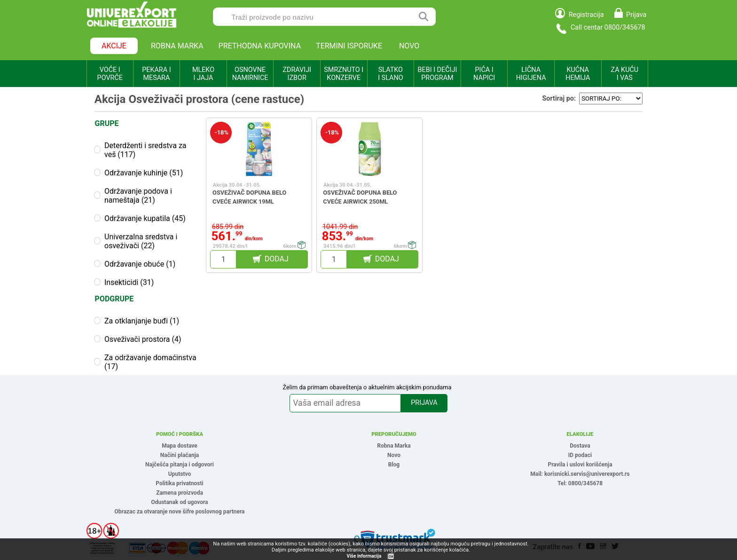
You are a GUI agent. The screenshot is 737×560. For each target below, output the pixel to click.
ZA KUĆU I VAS (624, 74)
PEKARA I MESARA (156, 74)
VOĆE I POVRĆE (110, 74)
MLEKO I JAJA (203, 74)
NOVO (409, 46)
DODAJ (277, 259)
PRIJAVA (424, 403)
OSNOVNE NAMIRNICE (250, 74)
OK (391, 556)
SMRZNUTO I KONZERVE (344, 74)
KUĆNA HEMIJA (578, 74)
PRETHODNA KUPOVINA (260, 46)
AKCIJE (114, 46)
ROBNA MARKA (177, 46)
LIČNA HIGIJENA (531, 74)
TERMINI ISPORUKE (349, 46)
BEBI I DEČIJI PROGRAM (438, 74)
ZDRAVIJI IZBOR (297, 74)
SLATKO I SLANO (390, 74)
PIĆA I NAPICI (484, 74)
